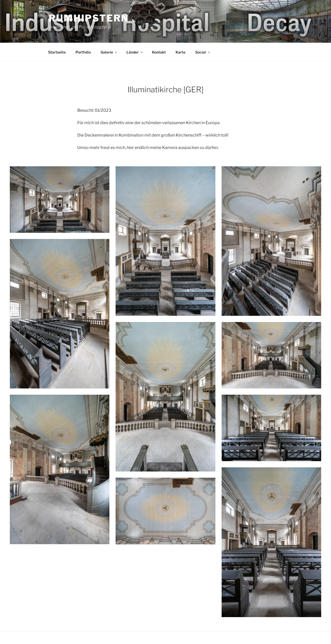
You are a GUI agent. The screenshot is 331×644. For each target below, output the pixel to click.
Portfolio (83, 52)
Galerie (109, 52)
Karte (180, 52)
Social (203, 52)
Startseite (57, 52)
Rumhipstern (89, 18)
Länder (135, 52)
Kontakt (159, 52)
